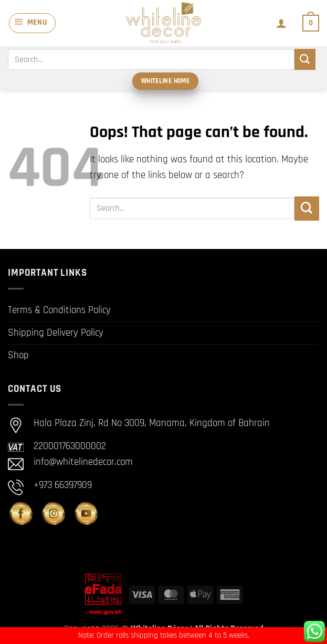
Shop (18, 355)
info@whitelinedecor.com (83, 462)
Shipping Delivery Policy (56, 333)
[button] (32, 23)
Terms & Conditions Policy (59, 310)
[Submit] (305, 59)
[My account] (281, 23)
